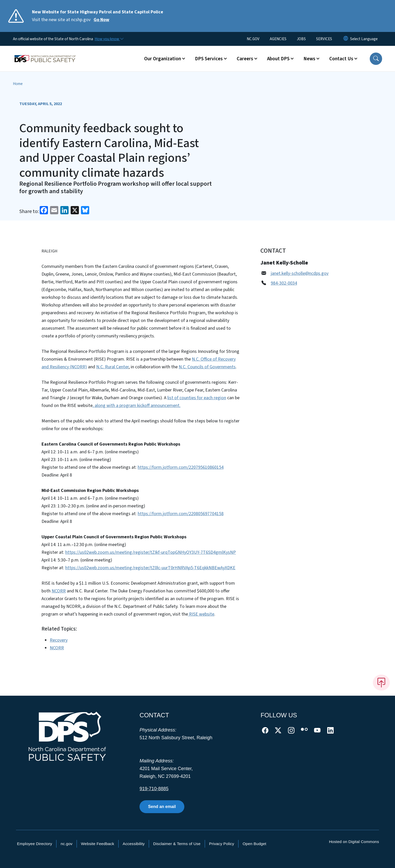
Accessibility (134, 844)
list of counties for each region (197, 398)
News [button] (309, 59)
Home (18, 84)
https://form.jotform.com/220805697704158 (181, 514)
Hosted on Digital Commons (354, 842)
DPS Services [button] (209, 59)
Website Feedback (98, 844)
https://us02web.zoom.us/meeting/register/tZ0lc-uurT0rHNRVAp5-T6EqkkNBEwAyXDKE (150, 568)
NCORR (59, 591)
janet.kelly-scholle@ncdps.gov (300, 273)
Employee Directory (35, 844)
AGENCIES (278, 39)
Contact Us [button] (341, 59)
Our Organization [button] (163, 59)
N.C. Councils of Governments (207, 367)
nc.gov (67, 844)
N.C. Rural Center (112, 367)
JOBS (301, 39)
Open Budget (254, 844)
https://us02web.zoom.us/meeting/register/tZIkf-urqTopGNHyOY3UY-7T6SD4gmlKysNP (151, 552)
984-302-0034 (284, 283)
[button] (376, 59)
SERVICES (324, 39)
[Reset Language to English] (346, 39)
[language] (364, 39)
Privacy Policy (222, 844)
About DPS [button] (278, 59)
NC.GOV (253, 39)
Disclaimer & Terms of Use (177, 844)
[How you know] (109, 39)
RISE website (201, 614)
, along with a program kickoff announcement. (137, 406)
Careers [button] (245, 59)
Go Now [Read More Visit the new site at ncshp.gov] (101, 20)
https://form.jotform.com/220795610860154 (181, 467)
